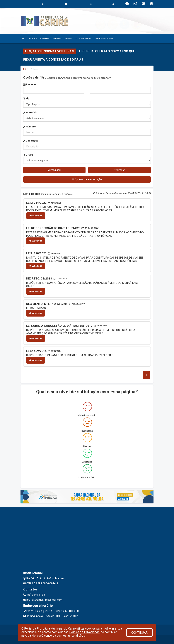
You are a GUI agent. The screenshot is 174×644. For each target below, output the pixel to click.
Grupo (28, 155)
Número (29, 127)
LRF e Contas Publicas (83, 39)
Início (26, 69)
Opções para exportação (87, 179)
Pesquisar (54, 170)
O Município (32, 39)
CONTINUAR (139, 633)
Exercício (30, 113)
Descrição (31, 141)
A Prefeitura (45, 39)
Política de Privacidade (84, 632)
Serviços (68, 39)
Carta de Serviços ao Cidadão (104, 39)
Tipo (27, 98)
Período (29, 84)
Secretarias (57, 39)
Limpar (120, 170)
